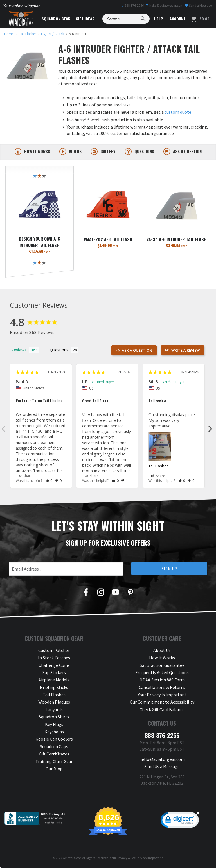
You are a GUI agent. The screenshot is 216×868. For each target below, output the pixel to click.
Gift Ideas (85, 19)
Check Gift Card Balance (162, 710)
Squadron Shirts (54, 717)
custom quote (178, 112)
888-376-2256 (132, 5)
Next (210, 429)
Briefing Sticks (54, 688)
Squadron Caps (54, 747)
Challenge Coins (54, 666)
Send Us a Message (162, 767)
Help (158, 19)
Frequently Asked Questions (162, 673)
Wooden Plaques (54, 702)
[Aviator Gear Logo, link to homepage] (21, 19)
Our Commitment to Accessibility (162, 702)
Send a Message (198, 5)
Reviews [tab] (19, 350)
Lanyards (54, 710)
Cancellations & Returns (162, 688)
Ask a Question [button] (137, 351)
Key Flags (54, 725)
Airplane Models (54, 680)
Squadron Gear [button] (56, 19)
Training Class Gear (54, 762)
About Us (162, 651)
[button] (49, 481)
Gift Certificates (54, 754)
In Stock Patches (54, 658)
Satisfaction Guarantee (162, 666)
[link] (180, 822)
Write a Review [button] (185, 351)
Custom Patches (54, 651)
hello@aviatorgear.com (164, 5)
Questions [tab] (59, 350)
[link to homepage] (9, 34)
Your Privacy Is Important (162, 695)
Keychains (54, 732)
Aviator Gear (72, 858)
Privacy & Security (130, 858)
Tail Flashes (158, 466)
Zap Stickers (54, 673)
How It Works (162, 658)
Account (177, 19)
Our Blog (54, 769)
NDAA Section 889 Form (162, 680)
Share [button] (25, 477)
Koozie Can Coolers (54, 739)
